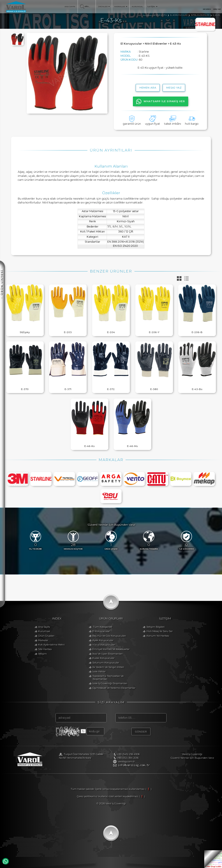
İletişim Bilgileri (156, 627)
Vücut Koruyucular (104, 645)
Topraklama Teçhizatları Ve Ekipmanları (108, 678)
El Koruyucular (101, 631)
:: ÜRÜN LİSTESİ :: (2, 197)
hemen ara (148, 88)
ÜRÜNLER (104, 6)
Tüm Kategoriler (103, 627)
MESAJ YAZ (174, 88)
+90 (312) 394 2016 (128, 758)
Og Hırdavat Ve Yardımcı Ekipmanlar (114, 688)
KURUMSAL (137, 6)
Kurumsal (44, 631)
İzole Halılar (99, 671)
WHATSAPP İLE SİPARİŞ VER (161, 102)
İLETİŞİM (152, 6)
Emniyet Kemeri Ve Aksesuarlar (111, 649)
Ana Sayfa (44, 627)
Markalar (43, 640)
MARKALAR (121, 6)
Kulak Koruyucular (103, 658)
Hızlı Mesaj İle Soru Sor (160, 631)
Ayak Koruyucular (103, 640)
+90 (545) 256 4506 (128, 754)
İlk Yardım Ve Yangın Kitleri (108, 667)
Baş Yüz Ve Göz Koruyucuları (109, 636)
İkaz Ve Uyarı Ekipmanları (107, 654)
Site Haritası (45, 649)
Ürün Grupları (46, 636)
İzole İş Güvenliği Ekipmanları (110, 683)
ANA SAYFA (70, 6)
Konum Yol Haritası (158, 636)
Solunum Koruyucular (106, 663)
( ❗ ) (149, 789)
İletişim (42, 654)
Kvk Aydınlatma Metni (51, 645)
